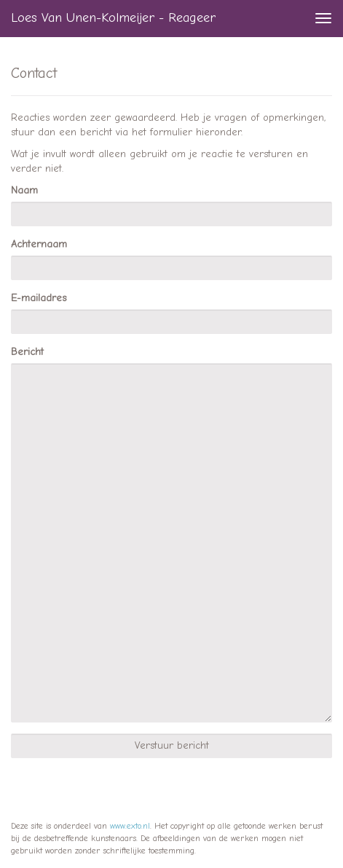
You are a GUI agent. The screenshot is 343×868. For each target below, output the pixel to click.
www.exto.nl (130, 826)
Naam (24, 190)
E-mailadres (39, 298)
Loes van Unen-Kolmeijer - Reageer (113, 18)
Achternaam (39, 244)
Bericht (27, 352)
